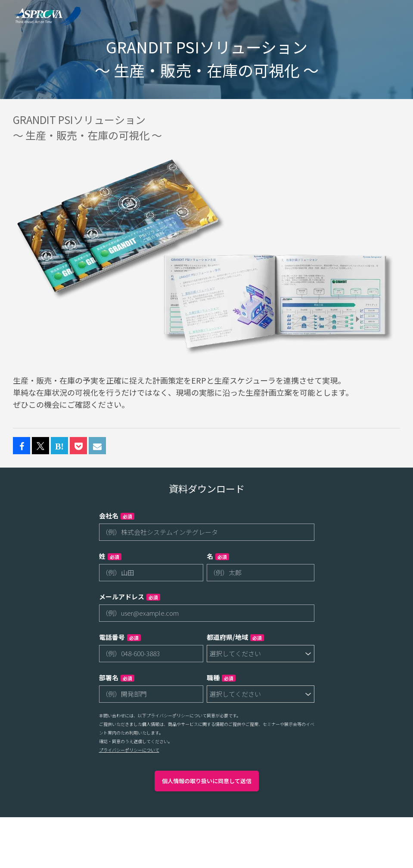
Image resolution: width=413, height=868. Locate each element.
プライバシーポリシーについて (129, 750)
